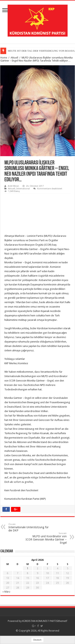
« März (6, 592)
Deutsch (37, 640)
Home (4, 58)
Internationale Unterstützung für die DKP (29, 528)
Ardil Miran (13, 186)
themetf (63, 621)
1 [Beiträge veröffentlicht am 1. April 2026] (27, 568)
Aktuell (14, 58)
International (23, 189)
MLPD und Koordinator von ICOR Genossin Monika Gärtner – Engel (46, 538)
